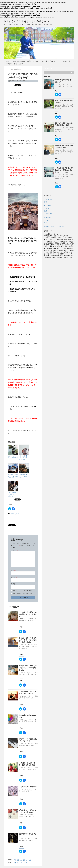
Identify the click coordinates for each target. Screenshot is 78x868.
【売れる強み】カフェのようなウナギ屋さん (13, 494)
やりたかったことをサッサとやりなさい (26, 21)
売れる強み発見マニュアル (50, 61)
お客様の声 (48, 206)
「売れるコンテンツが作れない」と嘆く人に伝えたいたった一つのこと (64, 170)
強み (45, 223)
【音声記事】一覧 (10, 64)
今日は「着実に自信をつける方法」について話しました (28, 668)
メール (14, 577)
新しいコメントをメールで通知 (23, 591)
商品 (45, 211)
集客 (45, 202)
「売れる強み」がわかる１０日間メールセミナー (25, 61)
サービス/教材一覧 (65, 61)
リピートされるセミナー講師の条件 (13, 457)
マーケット (48, 220)
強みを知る (15, 514)
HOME (7, 61)
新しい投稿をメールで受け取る (23, 594)
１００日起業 (48, 199)
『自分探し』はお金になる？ (23, 860)
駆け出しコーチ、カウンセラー (54, 226)
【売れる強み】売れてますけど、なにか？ (24, 476)
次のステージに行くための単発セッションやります (28, 614)
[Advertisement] (59, 272)
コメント (15, 550)
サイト (13, 584)
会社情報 (20, 64)
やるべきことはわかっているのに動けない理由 (13, 476)
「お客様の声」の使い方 (28, 787)
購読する (49, 69)
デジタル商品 (48, 214)
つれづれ (47, 208)
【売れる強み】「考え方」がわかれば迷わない (24, 458)
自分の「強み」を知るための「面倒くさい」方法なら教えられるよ (28, 640)
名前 (13, 570)
